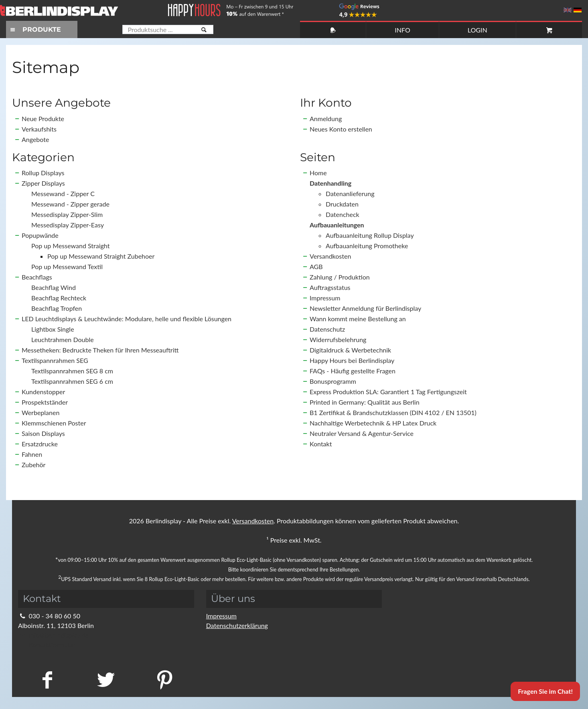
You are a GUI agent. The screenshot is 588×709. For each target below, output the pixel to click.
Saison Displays (43, 433)
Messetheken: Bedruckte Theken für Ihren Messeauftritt (100, 350)
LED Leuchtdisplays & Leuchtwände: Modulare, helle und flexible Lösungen (127, 319)
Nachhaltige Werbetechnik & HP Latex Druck (373, 423)
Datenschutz (327, 329)
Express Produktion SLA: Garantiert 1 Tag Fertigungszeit (388, 392)
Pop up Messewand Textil (67, 266)
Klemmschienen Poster (54, 423)
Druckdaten (342, 204)
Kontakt (321, 444)
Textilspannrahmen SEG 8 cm (72, 371)
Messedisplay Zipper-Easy (68, 225)
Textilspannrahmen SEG (55, 360)
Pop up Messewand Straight (70, 246)
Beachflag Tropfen (57, 308)
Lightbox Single (53, 329)
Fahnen (32, 454)
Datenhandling (330, 183)
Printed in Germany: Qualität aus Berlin (365, 402)
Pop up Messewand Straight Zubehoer (101, 256)
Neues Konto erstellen (341, 129)
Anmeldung (326, 119)
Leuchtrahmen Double (63, 339)
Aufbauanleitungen (337, 225)
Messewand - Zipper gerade (70, 204)
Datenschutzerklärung (237, 625)
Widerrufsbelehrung (338, 339)
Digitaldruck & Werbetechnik (350, 350)
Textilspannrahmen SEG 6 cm (72, 381)
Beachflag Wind (54, 287)
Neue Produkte (43, 119)
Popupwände (40, 235)
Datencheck (343, 214)
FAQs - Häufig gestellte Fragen (353, 371)
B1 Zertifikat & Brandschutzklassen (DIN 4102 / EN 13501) (393, 412)
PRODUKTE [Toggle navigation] (34, 29)
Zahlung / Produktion (340, 277)
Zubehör (33, 465)
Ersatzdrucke (40, 444)
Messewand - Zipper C (63, 193)
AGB (316, 266)
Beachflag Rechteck (59, 298)
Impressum (325, 298)
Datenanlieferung (350, 193)
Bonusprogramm (333, 381)
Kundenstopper (43, 392)
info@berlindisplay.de (53, 635)
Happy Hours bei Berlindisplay (352, 360)
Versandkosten (330, 256)
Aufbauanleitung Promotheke (367, 246)
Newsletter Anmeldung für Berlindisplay (365, 308)
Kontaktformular (46, 645)
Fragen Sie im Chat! (545, 691)
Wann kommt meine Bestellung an (358, 319)
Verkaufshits (39, 129)
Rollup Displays (43, 173)
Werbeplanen (41, 412)
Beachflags (37, 277)
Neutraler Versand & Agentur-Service (362, 433)
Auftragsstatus (330, 287)
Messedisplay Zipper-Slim (67, 214)
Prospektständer (45, 402)
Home (318, 173)
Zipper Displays (43, 183)
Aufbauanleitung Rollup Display (370, 235)
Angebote (35, 139)
